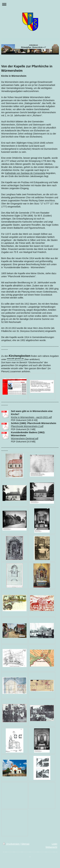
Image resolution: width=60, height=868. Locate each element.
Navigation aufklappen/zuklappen (30, 4)
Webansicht (51, 847)
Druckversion (11, 844)
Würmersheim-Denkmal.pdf (25, 439)
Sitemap (25, 844)
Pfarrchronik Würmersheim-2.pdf (27, 426)
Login (54, 844)
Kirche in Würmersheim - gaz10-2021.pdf (31, 417)
